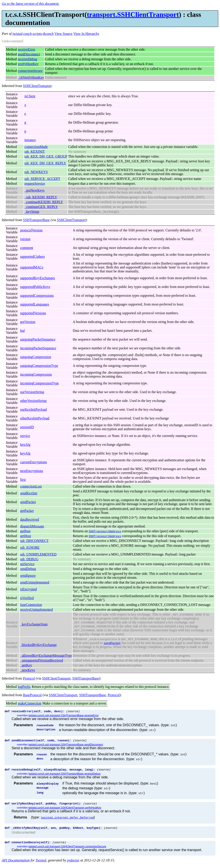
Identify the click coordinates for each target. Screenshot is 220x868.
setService (27, 564)
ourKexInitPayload (34, 409)
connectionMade (36, 147)
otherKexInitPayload (35, 418)
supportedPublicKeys (35, 287)
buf (22, 331)
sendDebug (28, 569)
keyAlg (25, 453)
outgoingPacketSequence (38, 339)
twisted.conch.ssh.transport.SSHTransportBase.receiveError (64, 716)
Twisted (41, 864)
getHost (26, 536)
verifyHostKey (28, 64)
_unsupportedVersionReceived (42, 660)
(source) (73, 712)
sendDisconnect (29, 54)
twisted (17, 34)
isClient (30, 96)
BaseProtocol (32, 695)
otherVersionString (33, 401)
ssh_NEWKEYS (36, 172)
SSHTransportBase (36, 220)
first (23, 480)
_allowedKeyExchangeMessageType (46, 656)
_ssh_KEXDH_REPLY (41, 197)
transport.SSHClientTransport (133, 14)
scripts (37, 34)
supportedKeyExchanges (38, 278)
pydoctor (73, 864)
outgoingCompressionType (39, 366)
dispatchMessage (32, 526)
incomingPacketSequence (38, 348)
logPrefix (24, 687)
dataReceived (30, 519)
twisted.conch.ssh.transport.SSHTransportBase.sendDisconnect (66, 746)
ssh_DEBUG (29, 559)
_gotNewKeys (34, 190)
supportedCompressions (37, 296)
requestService (35, 184)
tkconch (48, 34)
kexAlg (25, 445)
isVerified (27, 598)
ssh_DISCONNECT (34, 541)
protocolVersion (31, 230)
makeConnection (30, 703)
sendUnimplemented (35, 582)
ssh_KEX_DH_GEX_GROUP (46, 156)
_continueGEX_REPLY (41, 207)
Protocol (29, 678)
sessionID (27, 427)
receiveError (27, 49)
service (25, 436)
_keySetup (32, 212)
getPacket (27, 511)
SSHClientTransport (37, 86)
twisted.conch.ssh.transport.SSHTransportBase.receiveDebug (65, 776)
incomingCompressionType (40, 383)
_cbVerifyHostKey (31, 77)
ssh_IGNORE (30, 548)
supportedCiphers (33, 256)
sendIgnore (28, 576)
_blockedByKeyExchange (38, 645)
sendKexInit (29, 493)
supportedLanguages (35, 304)
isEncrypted (28, 589)
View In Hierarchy (86, 34)
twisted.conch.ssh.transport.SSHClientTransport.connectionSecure (67, 850)
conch (27, 34)
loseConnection (31, 605)
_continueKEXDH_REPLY (44, 202)
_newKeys (28, 670)
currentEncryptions (34, 462)
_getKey (26, 665)
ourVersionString (32, 392)
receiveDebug (27, 59)
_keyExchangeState (34, 624)
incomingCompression (36, 374)
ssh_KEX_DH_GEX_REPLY (45, 163)
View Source (64, 34)
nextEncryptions (32, 471)
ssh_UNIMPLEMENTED (38, 554)
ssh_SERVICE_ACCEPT (42, 179)
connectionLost (31, 486)
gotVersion (28, 322)
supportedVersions (33, 313)
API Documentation (16, 864)
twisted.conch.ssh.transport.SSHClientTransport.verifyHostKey (65, 810)
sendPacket (28, 502)
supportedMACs (32, 267)
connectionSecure (30, 71)
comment (27, 248)
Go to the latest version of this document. (31, 4)
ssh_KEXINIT (35, 152)
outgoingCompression (36, 357)
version (25, 239)
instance (30, 140)
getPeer (25, 531)
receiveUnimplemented (36, 610)
